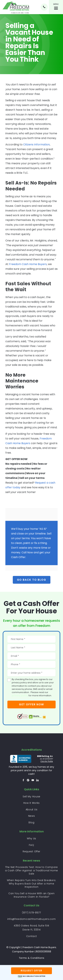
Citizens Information (36, 144)
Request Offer (32, 851)
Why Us (32, 838)
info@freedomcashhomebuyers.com (32, 919)
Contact (32, 936)
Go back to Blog (32, 580)
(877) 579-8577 (32, 913)
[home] (16, 7)
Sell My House (32, 797)
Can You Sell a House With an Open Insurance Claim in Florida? (31, 895)
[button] (56, 7)
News (32, 816)
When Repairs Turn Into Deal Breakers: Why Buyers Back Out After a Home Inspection (32, 884)
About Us (32, 809)
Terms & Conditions (32, 958)
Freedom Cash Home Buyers (28, 264)
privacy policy (20, 695)
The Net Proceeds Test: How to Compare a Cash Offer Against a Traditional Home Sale (32, 870)
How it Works (32, 803)
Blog (32, 822)
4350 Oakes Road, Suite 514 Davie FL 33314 (32, 928)
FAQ (31, 845)
